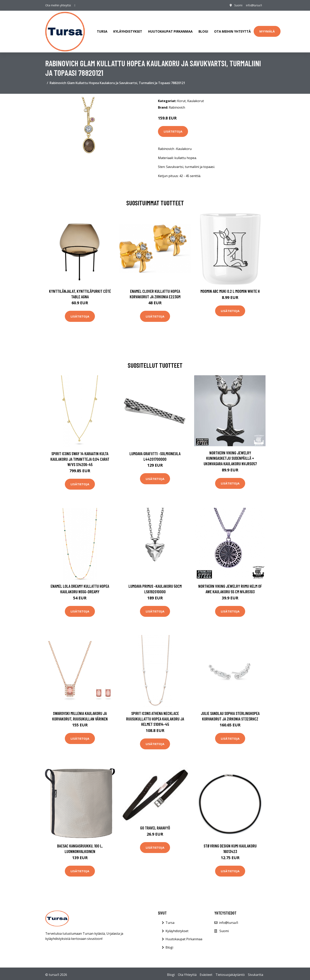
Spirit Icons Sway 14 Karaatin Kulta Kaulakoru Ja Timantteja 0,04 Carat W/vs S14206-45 (80, 457)
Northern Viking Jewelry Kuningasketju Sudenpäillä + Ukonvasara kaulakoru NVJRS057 (230, 456)
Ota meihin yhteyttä (232, 30)
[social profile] (75, 5)
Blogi (203, 30)
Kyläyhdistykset (128, 30)
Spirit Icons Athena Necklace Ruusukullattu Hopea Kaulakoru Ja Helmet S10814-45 (155, 717)
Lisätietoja (173, 129)
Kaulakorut (196, 99)
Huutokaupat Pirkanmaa (170, 30)
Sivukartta (256, 973)
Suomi (237, 5)
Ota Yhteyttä (187, 973)
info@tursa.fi (253, 5)
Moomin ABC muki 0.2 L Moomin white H (230, 289)
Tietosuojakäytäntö (230, 973)
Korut (181, 99)
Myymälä (267, 30)
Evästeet (206, 973)
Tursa (102, 30)
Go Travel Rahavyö (155, 826)
